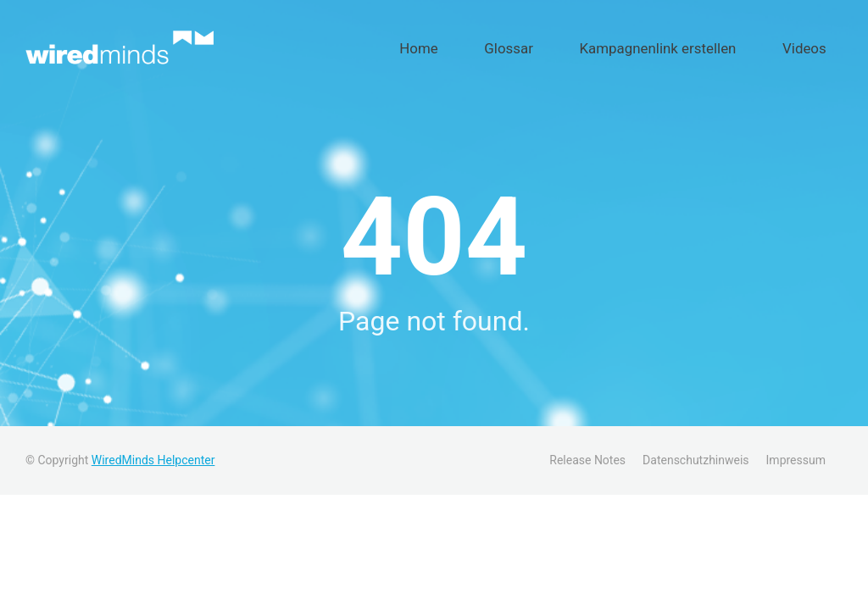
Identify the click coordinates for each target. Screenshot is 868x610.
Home (515, 43)
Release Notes (587, 451)
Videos (816, 43)
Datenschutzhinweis (696, 451)
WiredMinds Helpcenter (153, 451)
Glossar (582, 43)
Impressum (796, 451)
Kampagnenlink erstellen (700, 43)
